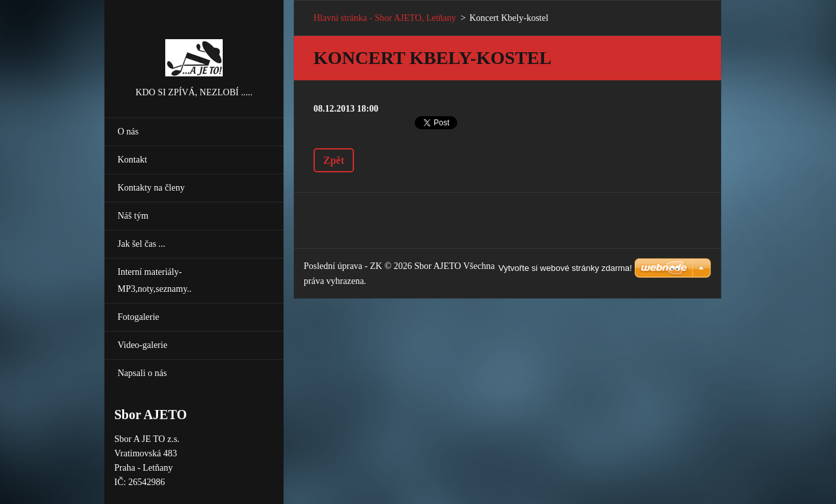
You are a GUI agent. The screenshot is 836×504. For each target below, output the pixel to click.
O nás (128, 132)
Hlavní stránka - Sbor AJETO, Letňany (385, 18)
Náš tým (133, 216)
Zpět (334, 160)
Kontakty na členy (151, 188)
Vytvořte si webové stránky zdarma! (565, 268)
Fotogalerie (138, 317)
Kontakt (132, 160)
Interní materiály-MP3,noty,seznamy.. (154, 280)
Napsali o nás (142, 373)
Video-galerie (142, 345)
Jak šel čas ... (141, 244)
